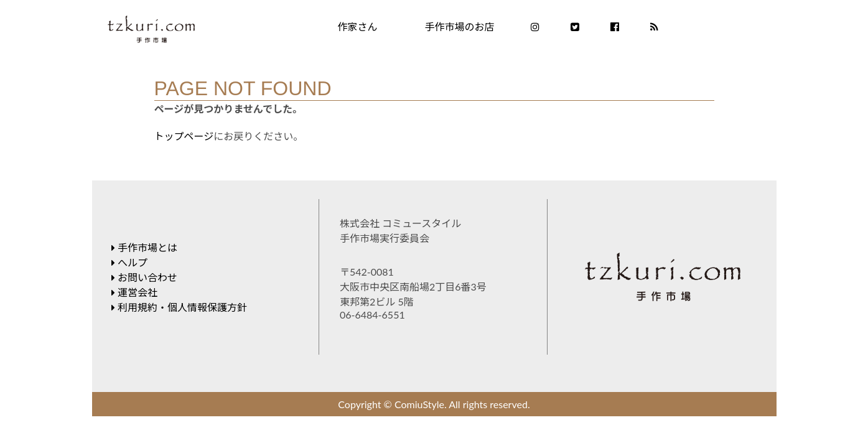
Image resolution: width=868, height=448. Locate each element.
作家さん (358, 26)
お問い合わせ (144, 277)
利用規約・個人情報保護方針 (179, 307)
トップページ (184, 136)
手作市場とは (144, 247)
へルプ (129, 262)
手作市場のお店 (460, 26)
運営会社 (134, 292)
